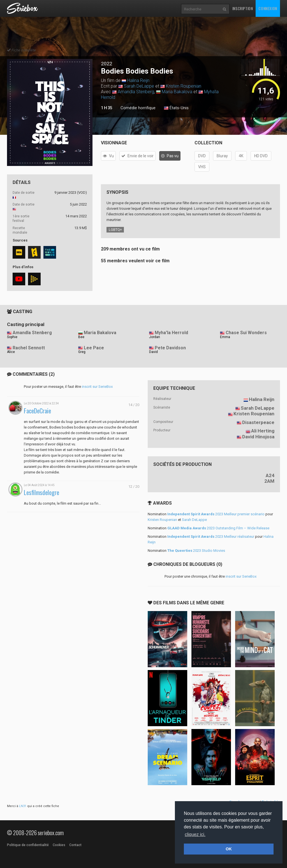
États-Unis (176, 108)
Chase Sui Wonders (246, 333)
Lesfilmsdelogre (41, 492)
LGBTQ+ (115, 230)
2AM (269, 481)
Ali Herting (263, 431)
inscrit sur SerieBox (97, 387)
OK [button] (229, 849)
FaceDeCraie (37, 411)
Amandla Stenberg (136, 92)
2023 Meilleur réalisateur (211, 536)
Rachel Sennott (29, 348)
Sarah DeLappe (139, 86)
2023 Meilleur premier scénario (216, 514)
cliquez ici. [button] (195, 834)
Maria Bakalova (177, 92)
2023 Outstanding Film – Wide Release (218, 528)
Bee (81, 337)
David (153, 352)
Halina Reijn (138, 80)
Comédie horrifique (138, 108)
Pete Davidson (170, 348)
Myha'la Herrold (171, 333)
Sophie (12, 337)
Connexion (268, 8)
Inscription (243, 8)
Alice (11, 352)
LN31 (23, 806)
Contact (75, 845)
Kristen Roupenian (184, 86)
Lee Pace (94, 348)
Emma (225, 337)
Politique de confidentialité (28, 845)
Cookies (59, 845)
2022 (107, 64)
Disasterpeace (258, 422)
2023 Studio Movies (196, 551)
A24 (270, 475)
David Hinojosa (258, 437)
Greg (82, 352)
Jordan (155, 337)
